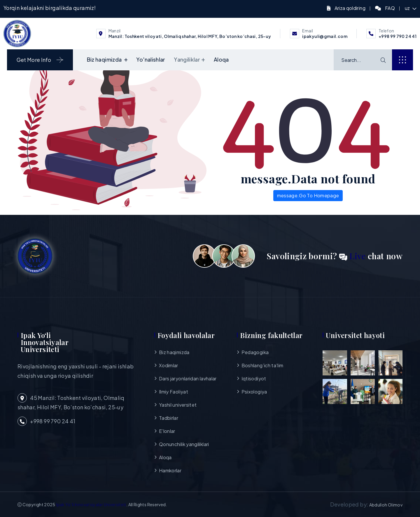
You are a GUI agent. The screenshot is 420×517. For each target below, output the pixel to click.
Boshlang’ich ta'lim (262, 365)
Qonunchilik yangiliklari (184, 444)
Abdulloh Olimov (386, 505)
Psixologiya (254, 392)
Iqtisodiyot (254, 378)
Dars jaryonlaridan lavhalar (188, 378)
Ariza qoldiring (350, 8)
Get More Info (40, 60)
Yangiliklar (187, 59)
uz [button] (408, 8)
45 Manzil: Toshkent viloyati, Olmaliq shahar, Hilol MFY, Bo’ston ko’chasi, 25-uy (71, 402)
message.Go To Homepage (308, 195)
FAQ (390, 8)
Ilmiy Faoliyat (174, 392)
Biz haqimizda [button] (105, 59)
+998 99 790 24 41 (398, 36)
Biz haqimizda (174, 352)
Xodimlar (169, 365)
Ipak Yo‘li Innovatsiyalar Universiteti (91, 504)
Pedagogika (255, 352)
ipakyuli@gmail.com (325, 36)
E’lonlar (167, 431)
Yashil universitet (178, 405)
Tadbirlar (169, 418)
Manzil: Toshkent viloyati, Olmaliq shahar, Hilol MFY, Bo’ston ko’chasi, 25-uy (190, 36)
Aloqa (221, 59)
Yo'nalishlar (151, 59)
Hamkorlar (170, 470)
